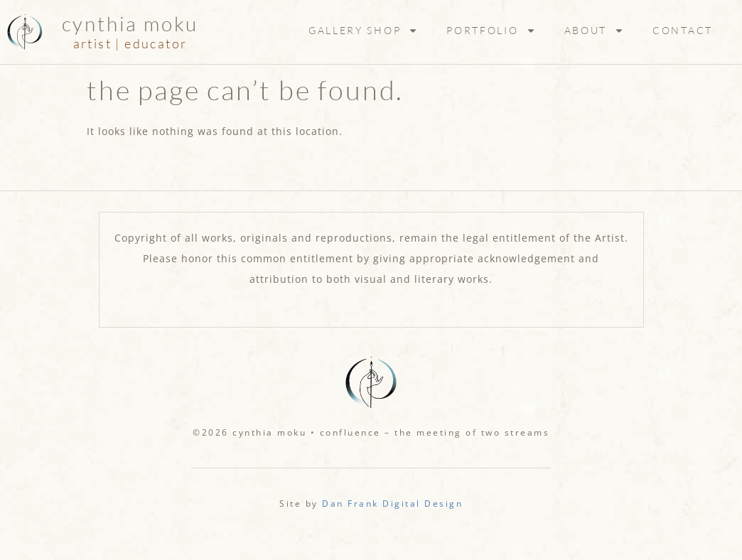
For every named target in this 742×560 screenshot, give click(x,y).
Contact (683, 30)
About (595, 31)
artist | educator (130, 43)
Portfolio (491, 31)
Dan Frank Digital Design (392, 504)
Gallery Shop (363, 31)
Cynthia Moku (130, 23)
